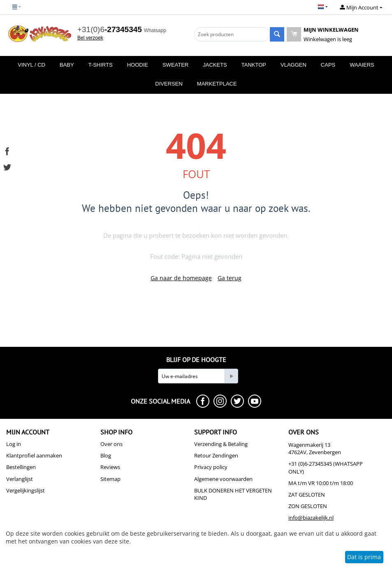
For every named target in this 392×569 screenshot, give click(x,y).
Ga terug (230, 278)
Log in (14, 444)
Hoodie (138, 65)
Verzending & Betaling (221, 444)
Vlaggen (293, 65)
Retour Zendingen (216, 455)
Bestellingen (21, 467)
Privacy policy (211, 467)
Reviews (110, 467)
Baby (67, 65)
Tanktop (254, 65)
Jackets (215, 65)
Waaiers (362, 65)
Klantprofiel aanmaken (34, 455)
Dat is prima (364, 557)
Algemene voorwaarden (223, 479)
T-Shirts (101, 65)
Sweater (175, 65)
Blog (106, 455)
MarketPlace (217, 84)
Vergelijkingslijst (26, 490)
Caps (328, 65)
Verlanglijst (20, 479)
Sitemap (110, 479)
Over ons (111, 444)
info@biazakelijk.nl (311, 518)
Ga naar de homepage (181, 278)
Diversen (169, 84)
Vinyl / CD (31, 65)
